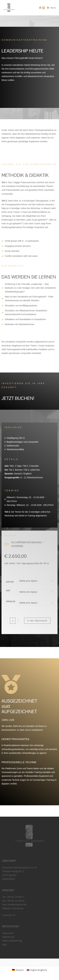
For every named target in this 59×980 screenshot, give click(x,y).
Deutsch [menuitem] (20, 970)
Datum (10, 582)
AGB (4, 945)
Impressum (8, 933)
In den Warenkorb (37, 621)
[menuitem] (18, 970)
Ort (8, 590)
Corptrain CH (9, 915)
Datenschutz (8, 937)
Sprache (11, 601)
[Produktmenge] (13, 621)
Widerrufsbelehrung (12, 941)
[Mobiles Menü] (50, 8)
